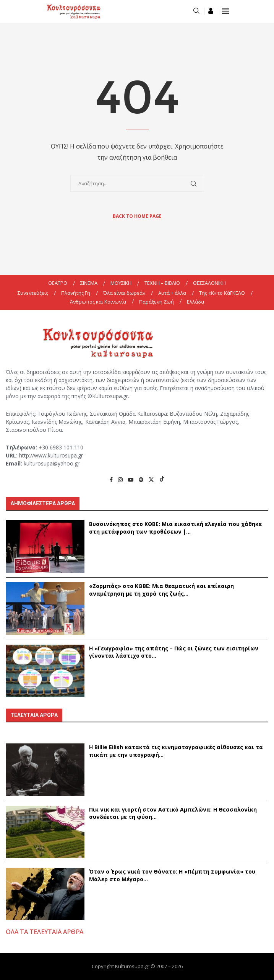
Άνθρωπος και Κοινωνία (98, 302)
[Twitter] (151, 479)
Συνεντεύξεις (33, 293)
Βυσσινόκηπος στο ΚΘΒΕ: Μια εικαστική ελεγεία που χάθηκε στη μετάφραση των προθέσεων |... (175, 528)
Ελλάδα (195, 302)
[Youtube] (131, 479)
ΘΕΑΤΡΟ (58, 283)
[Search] (196, 11)
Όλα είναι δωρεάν (124, 293)
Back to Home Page (137, 216)
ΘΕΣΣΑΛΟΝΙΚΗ (209, 283)
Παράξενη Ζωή (156, 302)
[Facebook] (111, 479)
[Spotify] (141, 479)
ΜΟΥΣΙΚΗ (121, 283)
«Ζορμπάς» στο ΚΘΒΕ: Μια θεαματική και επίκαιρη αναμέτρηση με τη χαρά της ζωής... (161, 590)
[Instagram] (120, 479)
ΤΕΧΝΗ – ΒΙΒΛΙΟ (162, 283)
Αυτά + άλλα (172, 293)
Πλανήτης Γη (76, 293)
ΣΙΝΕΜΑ (89, 283)
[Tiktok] (162, 479)
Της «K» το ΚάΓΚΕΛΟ (222, 293)
